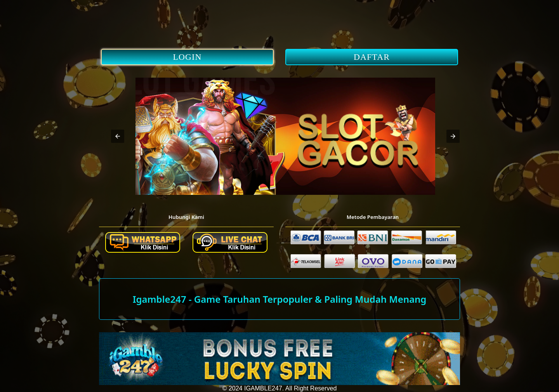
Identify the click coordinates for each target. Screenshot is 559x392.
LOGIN (187, 57)
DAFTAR (372, 57)
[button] (118, 136)
